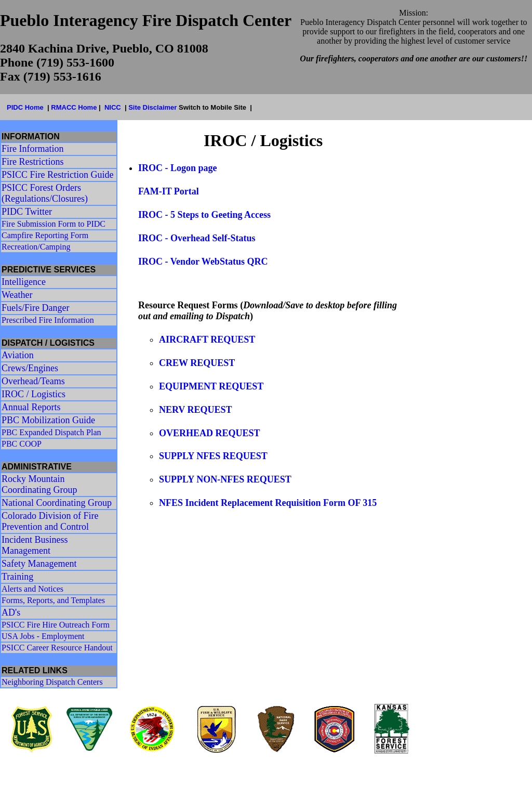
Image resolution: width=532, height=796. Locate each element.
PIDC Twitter (27, 212)
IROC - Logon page (178, 168)
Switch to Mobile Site (212, 107)
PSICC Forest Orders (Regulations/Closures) (45, 193)
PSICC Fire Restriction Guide (58, 175)
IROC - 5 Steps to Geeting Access (204, 215)
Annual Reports (31, 407)
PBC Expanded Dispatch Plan (51, 432)
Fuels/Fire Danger (35, 308)
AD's (11, 612)
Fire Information (32, 149)
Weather (17, 295)
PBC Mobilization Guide (48, 420)
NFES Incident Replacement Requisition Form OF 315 (268, 503)
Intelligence (24, 282)
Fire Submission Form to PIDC (54, 224)
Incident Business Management (35, 545)
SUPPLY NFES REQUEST (213, 456)
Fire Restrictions (33, 162)
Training (17, 577)
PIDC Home (25, 107)
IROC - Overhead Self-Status (197, 238)
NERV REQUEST (196, 410)
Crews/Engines (30, 368)
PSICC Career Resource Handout (57, 648)
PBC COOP (22, 444)
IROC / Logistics (34, 394)
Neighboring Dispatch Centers (52, 682)
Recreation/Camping (36, 247)
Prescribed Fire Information (48, 320)
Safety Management (39, 564)
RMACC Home (74, 107)
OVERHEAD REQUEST (210, 433)
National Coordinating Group (57, 503)
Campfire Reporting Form (45, 235)
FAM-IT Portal (170, 191)
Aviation (18, 355)
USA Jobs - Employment (43, 636)
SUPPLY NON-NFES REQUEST (225, 479)
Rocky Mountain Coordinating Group (39, 484)
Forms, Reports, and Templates (53, 600)
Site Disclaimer (154, 107)
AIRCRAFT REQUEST (207, 340)
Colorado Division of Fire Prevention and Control (50, 521)
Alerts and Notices (32, 589)
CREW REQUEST (197, 363)
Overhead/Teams (33, 381)
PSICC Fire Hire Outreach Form (56, 625)
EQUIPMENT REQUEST (211, 386)
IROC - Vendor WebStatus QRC (203, 262)
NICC (113, 107)
